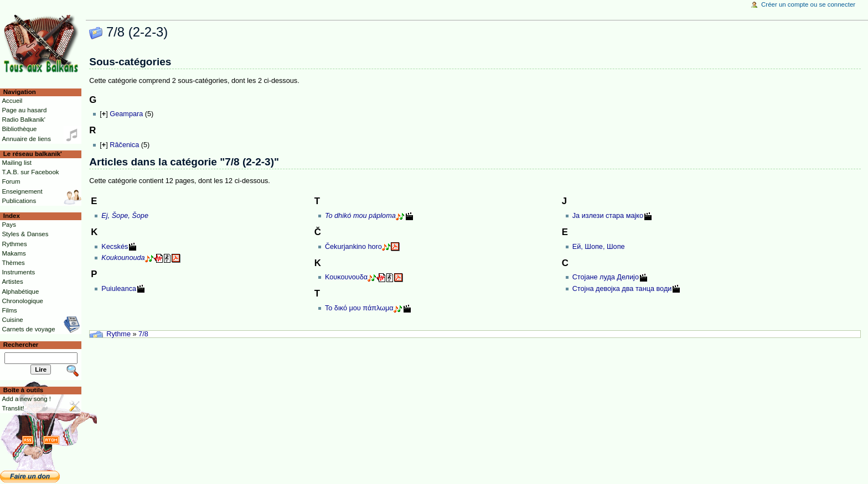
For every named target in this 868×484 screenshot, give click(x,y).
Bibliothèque (19, 129)
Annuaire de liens (26, 139)
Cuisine (12, 320)
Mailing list (16, 163)
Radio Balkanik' (24, 119)
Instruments (18, 272)
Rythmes (14, 244)
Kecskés (115, 247)
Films (9, 310)
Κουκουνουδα (346, 277)
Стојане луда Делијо (606, 277)
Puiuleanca (119, 289)
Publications (19, 201)
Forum (11, 181)
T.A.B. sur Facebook (30, 172)
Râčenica (124, 145)
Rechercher (21, 345)
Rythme (118, 334)
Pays (9, 225)
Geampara (126, 114)
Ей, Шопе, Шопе (599, 247)
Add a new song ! (26, 399)
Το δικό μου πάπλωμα (359, 308)
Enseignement (22, 191)
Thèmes (13, 263)
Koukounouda (123, 258)
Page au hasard (24, 110)
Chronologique (22, 301)
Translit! (13, 408)
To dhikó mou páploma (360, 216)
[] (104, 114)
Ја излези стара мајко (608, 216)
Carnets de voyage (28, 329)
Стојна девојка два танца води (622, 289)
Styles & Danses (25, 234)
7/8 (143, 334)
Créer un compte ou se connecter (808, 4)
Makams (14, 253)
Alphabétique (20, 292)
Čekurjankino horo (353, 247)
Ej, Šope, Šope (125, 216)
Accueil (12, 101)
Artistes (12, 282)
